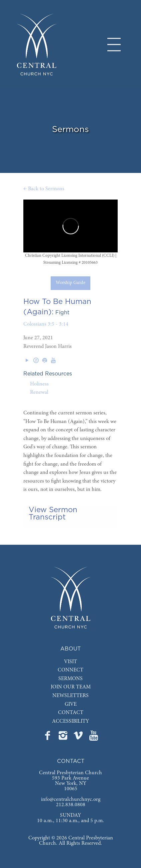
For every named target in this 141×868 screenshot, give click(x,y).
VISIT (70, 662)
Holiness (39, 384)
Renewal (39, 392)
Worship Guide (70, 283)
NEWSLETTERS (70, 696)
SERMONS (70, 679)
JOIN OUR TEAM (71, 687)
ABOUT (70, 649)
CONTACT (71, 713)
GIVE (71, 704)
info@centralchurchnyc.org (71, 799)
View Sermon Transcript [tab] (53, 513)
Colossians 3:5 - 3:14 (46, 324)
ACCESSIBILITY (70, 721)
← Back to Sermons (44, 189)
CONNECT (70, 670)
